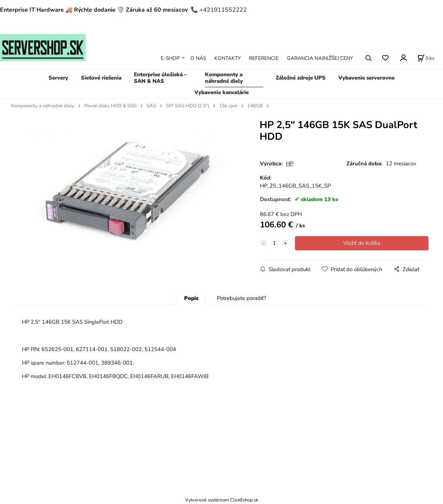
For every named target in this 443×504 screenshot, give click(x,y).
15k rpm (228, 106)
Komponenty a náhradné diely (224, 78)
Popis (191, 298)
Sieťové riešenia (101, 78)
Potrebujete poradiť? (242, 298)
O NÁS (198, 58)
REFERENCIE (264, 58)
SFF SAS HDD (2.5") (188, 106)
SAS (151, 106)
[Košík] (426, 58)
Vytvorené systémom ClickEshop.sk (222, 500)
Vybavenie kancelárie (221, 92)
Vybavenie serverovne (366, 78)
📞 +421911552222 (219, 10)
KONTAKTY (228, 58)
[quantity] (275, 243)
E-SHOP (170, 58)
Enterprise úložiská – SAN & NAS (160, 78)
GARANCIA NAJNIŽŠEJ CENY (320, 58)
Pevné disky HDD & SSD (110, 106)
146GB (255, 106)
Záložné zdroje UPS (301, 78)
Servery (58, 78)
